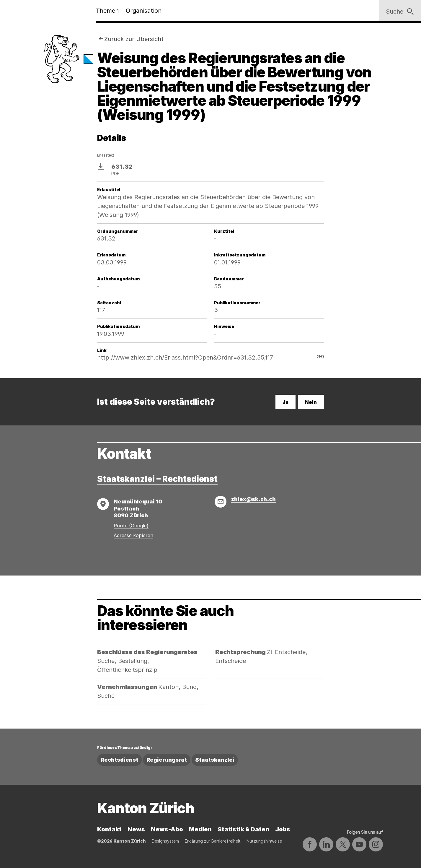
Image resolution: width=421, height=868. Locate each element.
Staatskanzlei (215, 760)
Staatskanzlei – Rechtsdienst (157, 479)
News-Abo (167, 829)
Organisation (144, 11)
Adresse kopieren (133, 535)
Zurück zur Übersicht (134, 39)
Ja (285, 402)
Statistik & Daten (243, 829)
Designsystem (165, 841)
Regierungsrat (167, 760)
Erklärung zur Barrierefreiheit (213, 841)
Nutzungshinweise (264, 841)
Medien (200, 829)
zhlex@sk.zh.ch (253, 499)
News (136, 829)
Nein (311, 402)
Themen (107, 11)
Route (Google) (131, 526)
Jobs (283, 829)
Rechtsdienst (119, 760)
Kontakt (109, 829)
